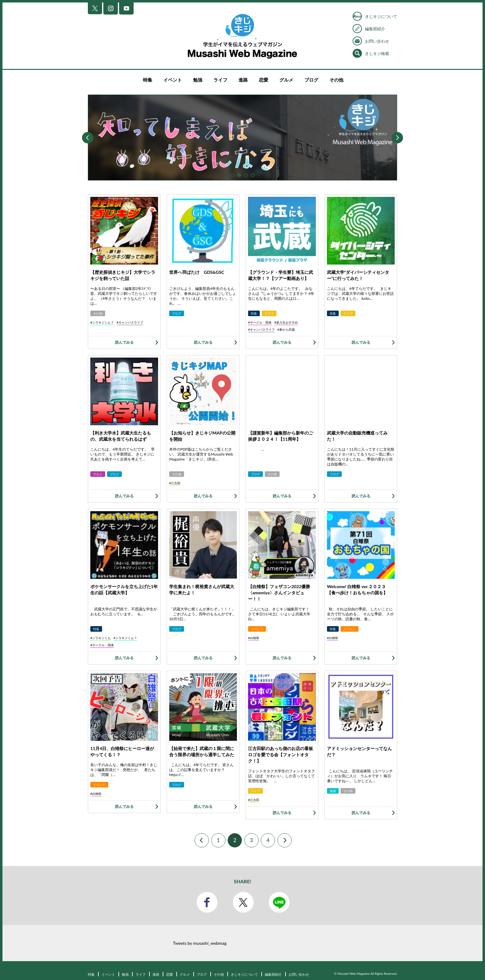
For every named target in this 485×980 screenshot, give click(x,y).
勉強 (198, 80)
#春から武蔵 (286, 329)
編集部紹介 (375, 29)
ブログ (311, 80)
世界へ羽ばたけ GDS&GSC (197, 272)
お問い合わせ (377, 41)
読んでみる (124, 342)
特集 (148, 80)
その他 (336, 80)
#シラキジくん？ (102, 322)
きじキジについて (381, 16)
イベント (173, 80)
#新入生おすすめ (286, 322)
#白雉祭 (254, 638)
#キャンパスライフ (130, 322)
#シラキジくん (101, 638)
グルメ (286, 80)
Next (397, 138)
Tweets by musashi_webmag (200, 943)
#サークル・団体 (260, 322)
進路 (243, 80)
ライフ (220, 80)
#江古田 (175, 483)
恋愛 (264, 80)
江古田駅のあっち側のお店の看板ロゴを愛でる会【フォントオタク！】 (281, 755)
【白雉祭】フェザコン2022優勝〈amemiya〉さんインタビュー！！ (279, 593)
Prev (88, 138)
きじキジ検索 (377, 53)
